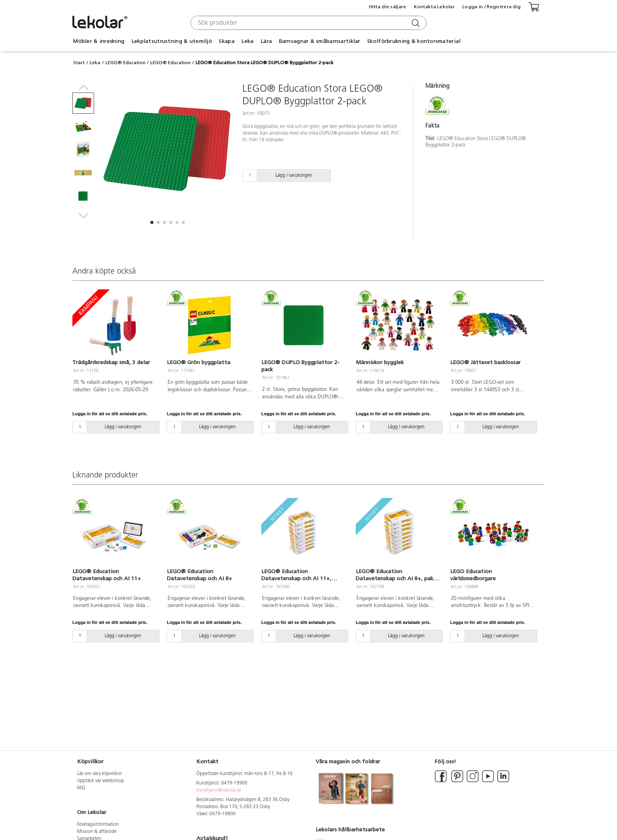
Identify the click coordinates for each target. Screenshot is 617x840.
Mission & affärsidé (97, 832)
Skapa (226, 41)
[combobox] (308, 23)
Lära (266, 41)
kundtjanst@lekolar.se (219, 790)
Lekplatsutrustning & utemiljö (172, 41)
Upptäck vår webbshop (101, 781)
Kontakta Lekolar (434, 7)
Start (79, 63)
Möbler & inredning (99, 41)
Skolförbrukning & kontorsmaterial (414, 41)
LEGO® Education (126, 63)
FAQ (81, 788)
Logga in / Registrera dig (491, 7)
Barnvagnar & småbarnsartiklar (320, 41)
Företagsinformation (98, 825)
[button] (152, 222)
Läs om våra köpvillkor (100, 774)
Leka (247, 41)
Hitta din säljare (388, 7)
